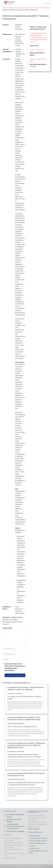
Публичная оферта (35, 836)
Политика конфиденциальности (38, 841)
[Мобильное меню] (47, 3)
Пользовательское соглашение (38, 838)
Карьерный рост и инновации (16, 831)
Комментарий (8, 628)
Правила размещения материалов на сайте (38, 852)
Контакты (32, 846)
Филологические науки (42, 8)
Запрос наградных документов (38, 843)
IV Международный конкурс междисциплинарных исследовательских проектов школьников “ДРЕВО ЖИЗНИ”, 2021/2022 (39, 37)
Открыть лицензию (34, 829)
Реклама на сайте (34, 848)
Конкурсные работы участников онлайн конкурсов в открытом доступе (16, 826)
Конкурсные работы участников (24, 8)
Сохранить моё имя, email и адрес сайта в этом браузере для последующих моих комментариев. (15, 667)
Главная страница (8, 8)
